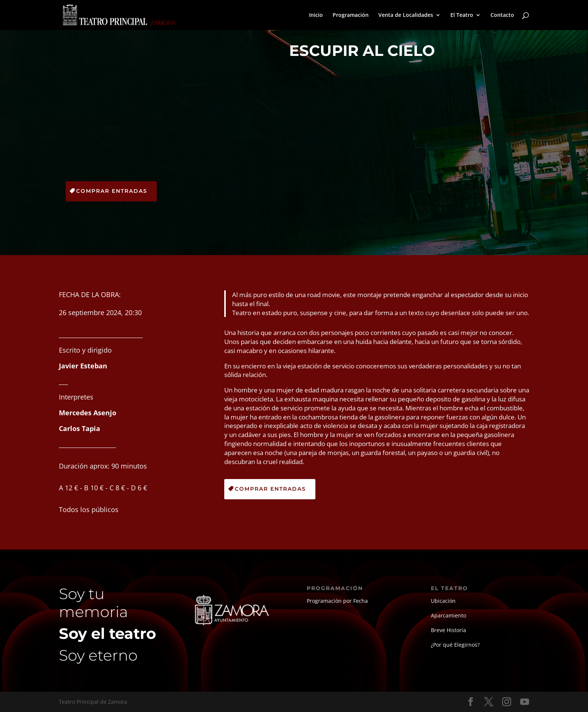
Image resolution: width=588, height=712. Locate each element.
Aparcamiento (448, 615)
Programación (351, 15)
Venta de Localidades (406, 15)
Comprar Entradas (112, 191)
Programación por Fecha (337, 601)
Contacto (502, 15)
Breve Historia (448, 630)
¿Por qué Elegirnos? (455, 645)
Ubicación (443, 601)
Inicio (316, 15)
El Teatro (462, 15)
